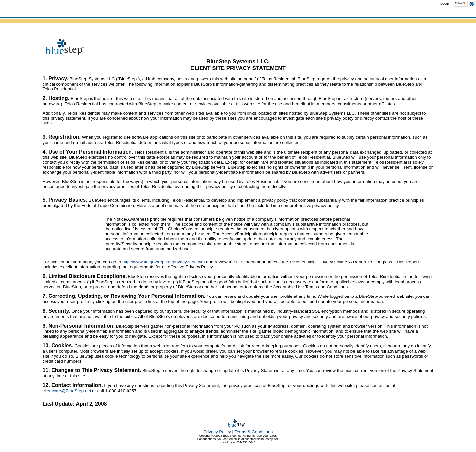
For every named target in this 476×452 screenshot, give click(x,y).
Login (445, 3)
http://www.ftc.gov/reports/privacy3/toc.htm (164, 262)
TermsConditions (254, 432)
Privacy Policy (217, 432)
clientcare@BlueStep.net (67, 391)
